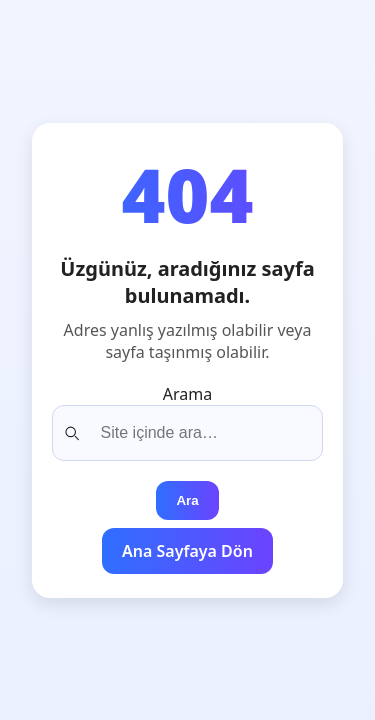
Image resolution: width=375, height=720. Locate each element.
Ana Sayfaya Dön (187, 551)
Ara (187, 500)
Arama (187, 394)
